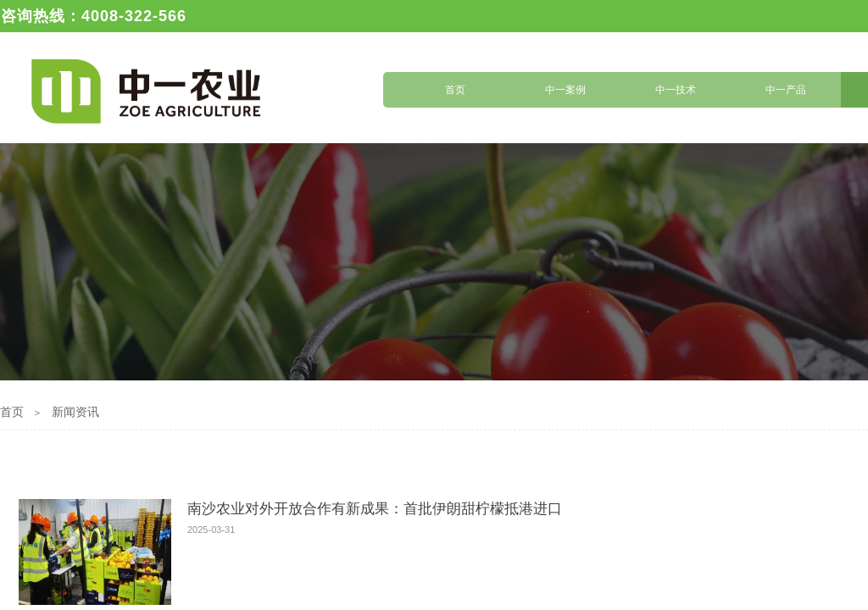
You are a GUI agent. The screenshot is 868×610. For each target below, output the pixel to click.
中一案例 (565, 90)
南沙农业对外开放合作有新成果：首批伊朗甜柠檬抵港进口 (375, 509)
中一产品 (786, 90)
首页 (455, 90)
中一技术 (676, 90)
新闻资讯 (75, 412)
